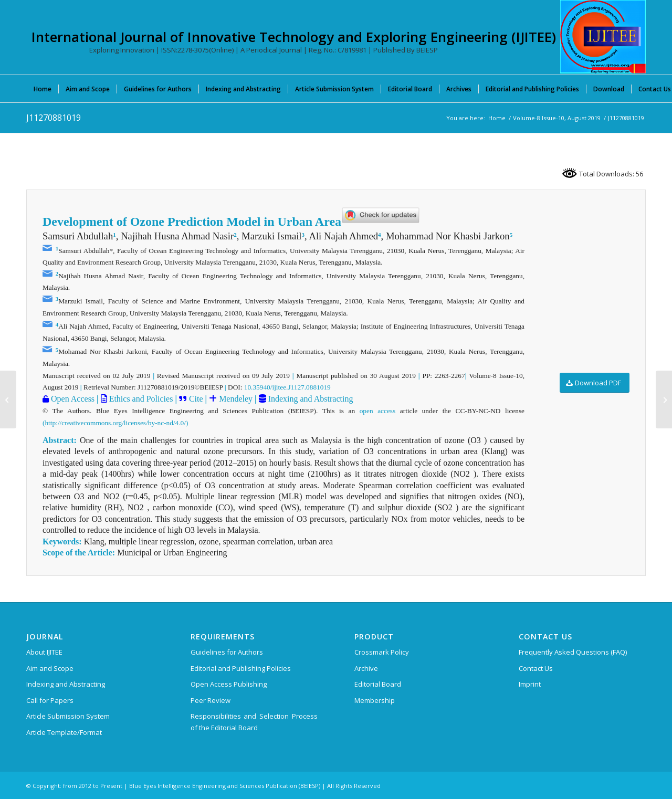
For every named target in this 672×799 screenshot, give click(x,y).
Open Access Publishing (229, 684)
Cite (196, 399)
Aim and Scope (50, 668)
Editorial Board (378, 684)
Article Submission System (68, 716)
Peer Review (211, 700)
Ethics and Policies (140, 399)
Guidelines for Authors (227, 652)
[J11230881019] (8, 400)
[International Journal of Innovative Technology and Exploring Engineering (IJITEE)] (603, 37)
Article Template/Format (64, 732)
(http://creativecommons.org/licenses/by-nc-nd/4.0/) (115, 423)
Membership (375, 700)
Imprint (530, 684)
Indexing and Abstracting (310, 399)
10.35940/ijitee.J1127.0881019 (287, 387)
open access (378, 411)
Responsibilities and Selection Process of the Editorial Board (254, 722)
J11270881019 (54, 118)
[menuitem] (43, 89)
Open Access (72, 399)
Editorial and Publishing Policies (241, 668)
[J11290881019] (664, 400)
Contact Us (536, 668)
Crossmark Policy (382, 652)
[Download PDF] (595, 383)
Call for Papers (50, 700)
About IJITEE (44, 652)
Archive (366, 668)
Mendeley (235, 399)
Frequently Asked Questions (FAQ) (573, 652)
